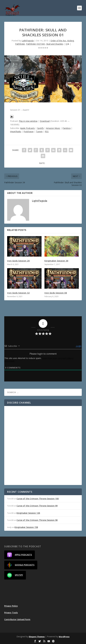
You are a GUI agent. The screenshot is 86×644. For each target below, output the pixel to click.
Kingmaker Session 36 (56, 261)
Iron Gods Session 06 (56, 293)
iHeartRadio (16, 131)
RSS (47, 131)
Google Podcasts (21, 565)
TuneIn (39, 131)
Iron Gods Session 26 (18, 261)
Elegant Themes (37, 637)
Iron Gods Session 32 (18, 293)
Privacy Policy (11, 606)
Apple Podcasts (27, 128)
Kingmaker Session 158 (26, 527)
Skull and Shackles (55, 44)
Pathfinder (20, 44)
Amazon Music (53, 128)
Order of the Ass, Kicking (62, 41)
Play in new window (28, 121)
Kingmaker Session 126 (28, 513)
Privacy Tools (11, 613)
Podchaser (29, 131)
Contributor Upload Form (17, 619)
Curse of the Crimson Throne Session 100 (38, 499)
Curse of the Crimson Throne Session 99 (37, 506)
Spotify (40, 128)
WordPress (64, 637)
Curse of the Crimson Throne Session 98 (37, 520)
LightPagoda (28, 41)
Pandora (66, 128)
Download (45, 121)
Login (78, 346)
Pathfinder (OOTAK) (36, 44)
